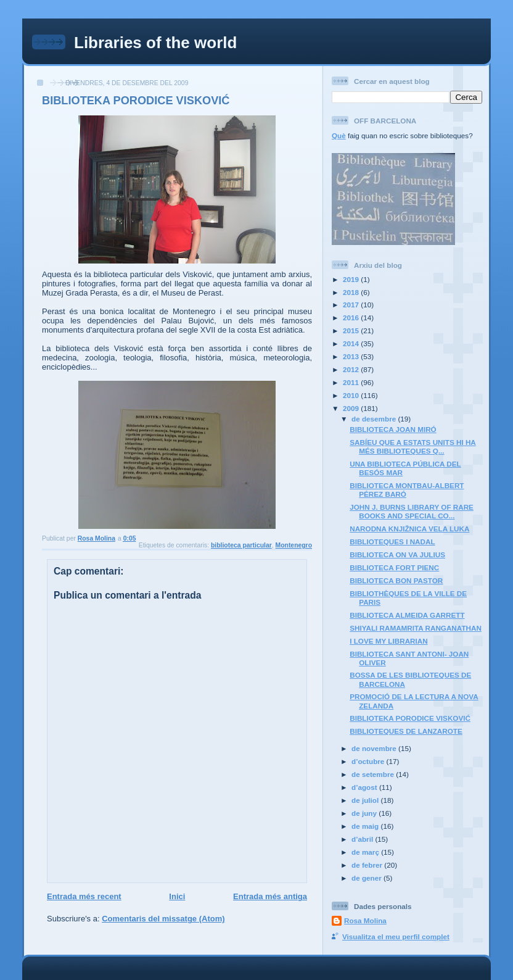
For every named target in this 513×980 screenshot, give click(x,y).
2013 (352, 356)
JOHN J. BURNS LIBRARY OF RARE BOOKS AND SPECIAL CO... (412, 511)
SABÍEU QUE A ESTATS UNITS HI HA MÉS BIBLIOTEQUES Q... (413, 446)
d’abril (363, 839)
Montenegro (294, 545)
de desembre (375, 419)
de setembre (374, 774)
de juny (365, 813)
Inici (177, 896)
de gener (367, 878)
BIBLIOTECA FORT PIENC (394, 567)
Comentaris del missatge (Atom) (163, 919)
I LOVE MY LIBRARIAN (388, 641)
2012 (352, 369)
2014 (352, 343)
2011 (352, 382)
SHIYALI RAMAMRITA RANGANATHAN (416, 628)
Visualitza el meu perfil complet (396, 936)
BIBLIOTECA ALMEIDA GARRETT (407, 615)
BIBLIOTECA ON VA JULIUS (397, 554)
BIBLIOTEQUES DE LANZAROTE (406, 731)
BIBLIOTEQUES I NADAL (392, 542)
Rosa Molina (365, 920)
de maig (366, 826)
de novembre (375, 748)
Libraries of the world (155, 43)
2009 (352, 408)
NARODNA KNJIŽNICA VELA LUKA (409, 529)
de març (366, 852)
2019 (352, 279)
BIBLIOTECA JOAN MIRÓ (393, 429)
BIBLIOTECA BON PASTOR (396, 580)
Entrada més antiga (270, 896)
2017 (352, 305)
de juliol (366, 800)
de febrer (368, 865)
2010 (352, 395)
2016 (352, 318)
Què (339, 135)
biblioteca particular (241, 545)
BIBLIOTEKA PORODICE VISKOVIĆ (410, 718)
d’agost (365, 787)
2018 (352, 292)
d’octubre (369, 761)
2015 (352, 330)
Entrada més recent (84, 896)
